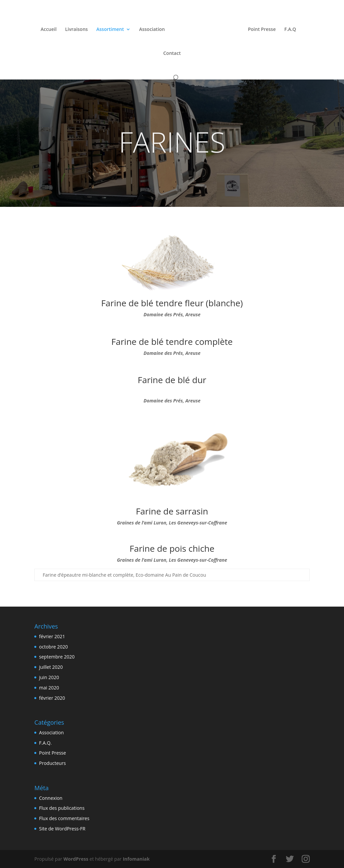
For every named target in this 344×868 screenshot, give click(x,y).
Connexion (51, 798)
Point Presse (260, 29)
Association (153, 29)
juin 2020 (49, 677)
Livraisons (78, 29)
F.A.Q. (45, 743)
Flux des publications (62, 808)
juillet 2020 (51, 667)
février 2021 (52, 636)
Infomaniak (136, 859)
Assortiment (112, 29)
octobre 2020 (53, 647)
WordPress (76, 859)
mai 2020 (49, 688)
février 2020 (52, 698)
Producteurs (52, 763)
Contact (172, 53)
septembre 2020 (57, 657)
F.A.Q (289, 29)
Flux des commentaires (64, 818)
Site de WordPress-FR (62, 829)
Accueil (50, 29)
